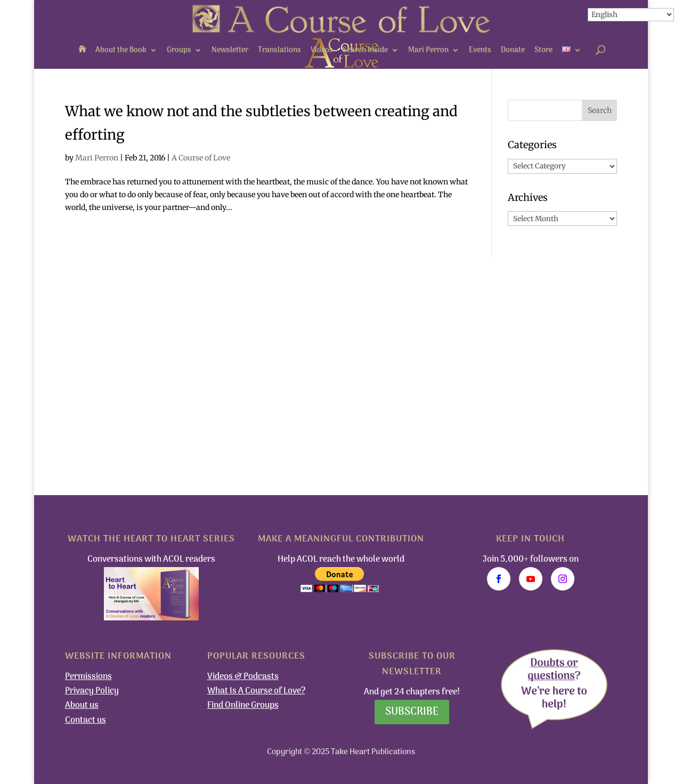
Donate (513, 50)
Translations (279, 50)
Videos (322, 50)
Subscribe (412, 712)
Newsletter (230, 50)
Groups (179, 50)
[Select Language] (631, 15)
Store (543, 50)
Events (480, 50)
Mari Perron (428, 50)
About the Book (121, 50)
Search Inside (365, 50)
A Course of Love (201, 158)
